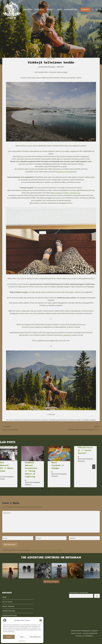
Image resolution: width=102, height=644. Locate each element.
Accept (9, 637)
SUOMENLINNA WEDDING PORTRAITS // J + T (76, 428)
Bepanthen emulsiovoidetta (66, 172)
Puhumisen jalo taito (26, 428)
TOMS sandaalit (56, 193)
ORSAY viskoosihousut (72, 193)
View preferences (35, 637)
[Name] (18, 538)
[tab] (42, 489)
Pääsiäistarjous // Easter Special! (85, 450)
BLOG (60, 10)
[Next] (94, 467)
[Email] (51, 538)
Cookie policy (22, 641)
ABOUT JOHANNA (8, 606)
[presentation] (32, 454)
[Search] (97, 596)
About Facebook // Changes (58, 465)
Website (73, 538)
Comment (7, 513)
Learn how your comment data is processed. (47, 550)
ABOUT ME (27, 10)
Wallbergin (67, 335)
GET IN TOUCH (7, 602)
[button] (41, 620)
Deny (22, 637)
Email (39, 538)
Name (6, 538)
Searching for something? (78, 593)
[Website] (84, 538)
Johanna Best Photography (48, 67)
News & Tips (51, 59)
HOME (4, 597)
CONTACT (85, 10)
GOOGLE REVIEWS (9, 611)
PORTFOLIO (39, 10)
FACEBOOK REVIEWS (10, 615)
